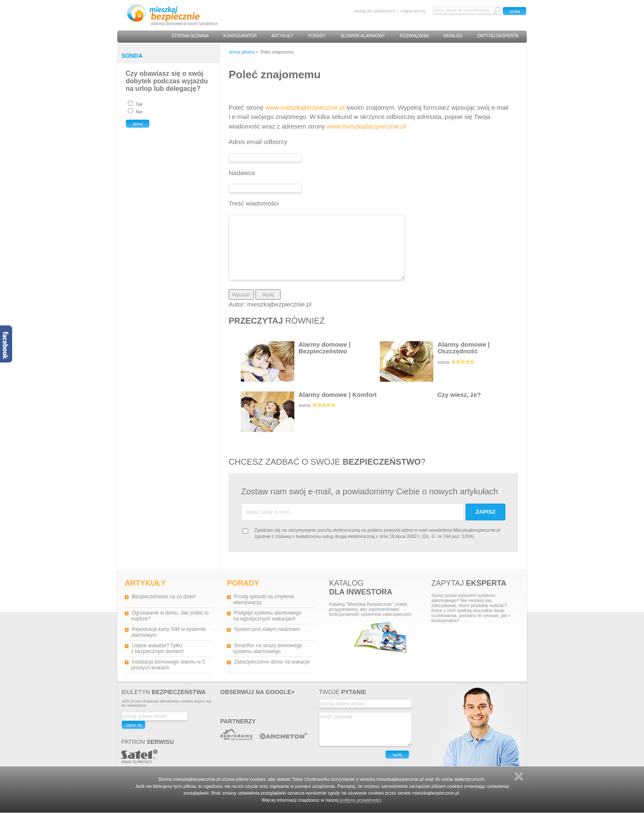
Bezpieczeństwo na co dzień (164, 597)
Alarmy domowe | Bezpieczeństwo (296, 361)
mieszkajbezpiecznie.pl (279, 304)
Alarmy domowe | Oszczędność (449, 361)
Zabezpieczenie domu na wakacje (272, 662)
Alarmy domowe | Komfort (310, 412)
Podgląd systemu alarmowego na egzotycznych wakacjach (267, 616)
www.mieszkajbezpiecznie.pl (305, 107)
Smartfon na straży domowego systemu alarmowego (268, 648)
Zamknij (519, 776)
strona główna (242, 52)
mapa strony (413, 11)
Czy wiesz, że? (430, 412)
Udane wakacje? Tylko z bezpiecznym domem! (157, 648)
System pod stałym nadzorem (267, 629)
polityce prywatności (361, 800)
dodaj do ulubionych (375, 11)
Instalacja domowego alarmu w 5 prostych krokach (168, 665)
